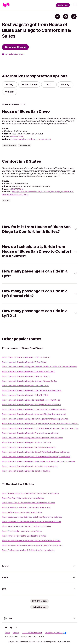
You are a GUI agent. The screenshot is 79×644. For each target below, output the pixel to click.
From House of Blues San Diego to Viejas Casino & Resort (29, 447)
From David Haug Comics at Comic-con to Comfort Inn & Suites (32, 522)
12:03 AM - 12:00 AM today (16, 184)
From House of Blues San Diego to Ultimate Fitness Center (29, 381)
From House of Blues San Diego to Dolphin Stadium (26, 471)
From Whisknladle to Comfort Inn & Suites (22, 531)
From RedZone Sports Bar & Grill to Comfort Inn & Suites (29, 550)
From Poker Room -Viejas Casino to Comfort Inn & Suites (29, 503)
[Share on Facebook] (66, 17)
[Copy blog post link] (74, 17)
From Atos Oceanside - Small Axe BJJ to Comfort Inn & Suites (30, 493)
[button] (75, 5)
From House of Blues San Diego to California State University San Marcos (36, 457)
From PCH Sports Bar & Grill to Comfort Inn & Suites (26, 507)
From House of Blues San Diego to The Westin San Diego (29, 371)
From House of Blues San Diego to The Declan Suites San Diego (32, 390)
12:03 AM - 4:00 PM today (16, 131)
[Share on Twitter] (58, 17)
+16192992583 (16, 136)
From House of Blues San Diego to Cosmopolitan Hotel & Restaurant (34, 409)
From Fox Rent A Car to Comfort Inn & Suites (23, 498)
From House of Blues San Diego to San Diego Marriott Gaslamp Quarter (35, 419)
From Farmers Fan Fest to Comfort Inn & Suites (24, 536)
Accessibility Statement (32, 633)
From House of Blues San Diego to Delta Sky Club (25, 395)
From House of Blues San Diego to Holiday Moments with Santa (32, 405)
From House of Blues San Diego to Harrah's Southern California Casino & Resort (39, 367)
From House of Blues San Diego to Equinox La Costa (26, 442)
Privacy (16, 633)
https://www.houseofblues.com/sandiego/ (31, 139)
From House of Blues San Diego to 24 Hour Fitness (26, 376)
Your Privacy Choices (56, 633)
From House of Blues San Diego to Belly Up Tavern (26, 357)
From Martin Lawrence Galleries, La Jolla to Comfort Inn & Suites (32, 517)
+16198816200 (16, 189)
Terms (8, 633)
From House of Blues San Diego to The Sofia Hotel (26, 386)
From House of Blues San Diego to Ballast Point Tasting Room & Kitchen (36, 452)
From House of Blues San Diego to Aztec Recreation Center (30, 466)
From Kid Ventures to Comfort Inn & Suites (22, 512)
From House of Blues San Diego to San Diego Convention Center (32, 438)
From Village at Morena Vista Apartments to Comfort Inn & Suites (32, 545)
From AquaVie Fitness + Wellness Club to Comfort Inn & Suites (31, 541)
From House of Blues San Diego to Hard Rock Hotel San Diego (31, 400)
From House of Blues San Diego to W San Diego (24, 362)
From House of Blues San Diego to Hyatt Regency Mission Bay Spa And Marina (38, 461)
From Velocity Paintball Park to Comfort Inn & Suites (27, 526)
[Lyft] (6, 5)
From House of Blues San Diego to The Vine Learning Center (30, 433)
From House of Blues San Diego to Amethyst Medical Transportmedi (34, 414)
